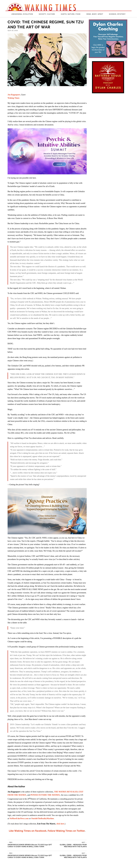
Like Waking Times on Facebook (28, 831)
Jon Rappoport (14, 95)
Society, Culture (47, 14)
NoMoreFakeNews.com (19, 818)
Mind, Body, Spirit (95, 14)
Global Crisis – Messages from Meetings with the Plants (72, 845)
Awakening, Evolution (22, 14)
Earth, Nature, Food (71, 14)
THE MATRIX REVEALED (66, 792)
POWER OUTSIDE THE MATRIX (45, 795)
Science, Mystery (117, 14)
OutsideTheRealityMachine (43, 818)
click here (60, 824)
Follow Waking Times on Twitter (66, 831)
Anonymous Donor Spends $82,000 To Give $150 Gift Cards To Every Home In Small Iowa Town (32, 845)
